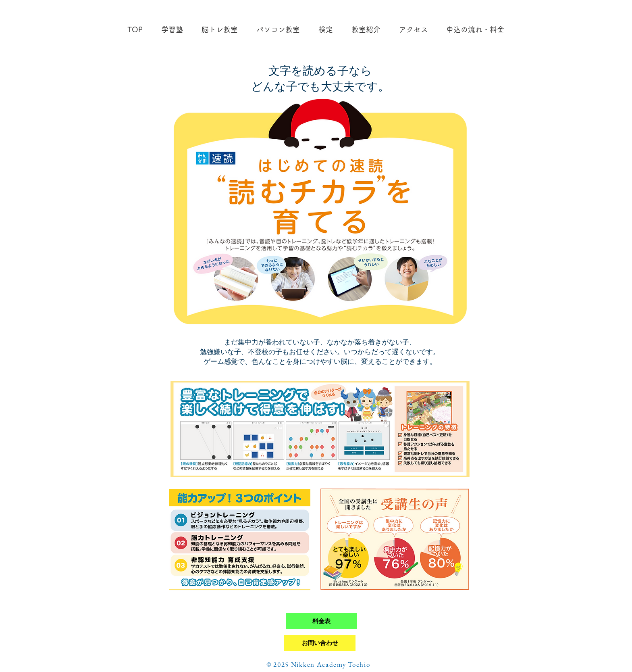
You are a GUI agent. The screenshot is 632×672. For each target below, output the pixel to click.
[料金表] (321, 621)
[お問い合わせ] (320, 643)
